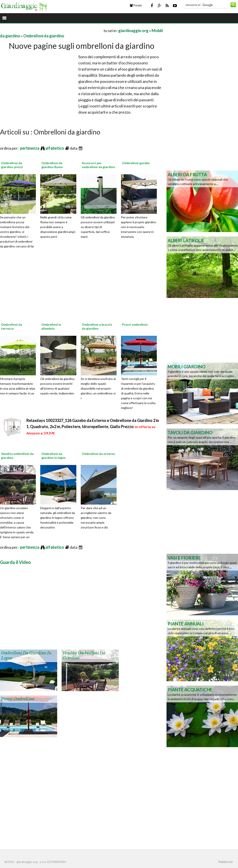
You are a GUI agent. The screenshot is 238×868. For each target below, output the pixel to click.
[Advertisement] (51, 30)
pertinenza (30, 148)
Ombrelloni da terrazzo (12, 326)
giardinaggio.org (133, 31)
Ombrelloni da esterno (98, 454)
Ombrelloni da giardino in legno (54, 456)
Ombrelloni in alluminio (51, 326)
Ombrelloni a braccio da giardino (97, 326)
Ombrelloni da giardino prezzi (12, 165)
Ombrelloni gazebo (136, 163)
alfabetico (55, 148)
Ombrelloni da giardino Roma (52, 165)
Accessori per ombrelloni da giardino (98, 165)
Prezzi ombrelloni (135, 324)
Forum (136, 5)
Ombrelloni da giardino (44, 36)
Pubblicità (225, 862)
